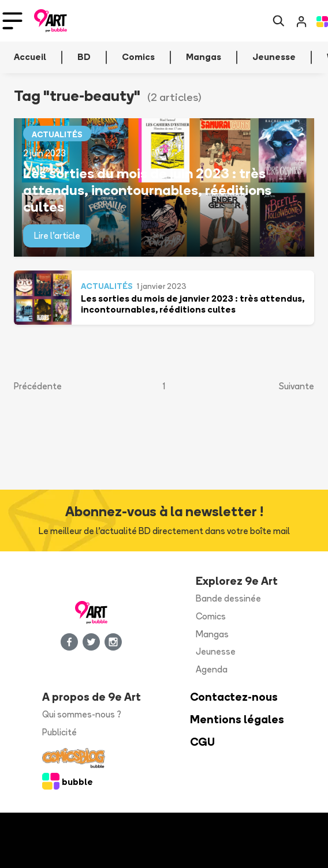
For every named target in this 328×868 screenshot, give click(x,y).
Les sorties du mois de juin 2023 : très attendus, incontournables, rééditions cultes (147, 190)
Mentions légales (237, 719)
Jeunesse (216, 651)
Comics (211, 616)
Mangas (212, 634)
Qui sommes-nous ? (82, 714)
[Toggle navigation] (12, 21)
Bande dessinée (228, 598)
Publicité (59, 732)
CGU (202, 742)
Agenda (212, 669)
